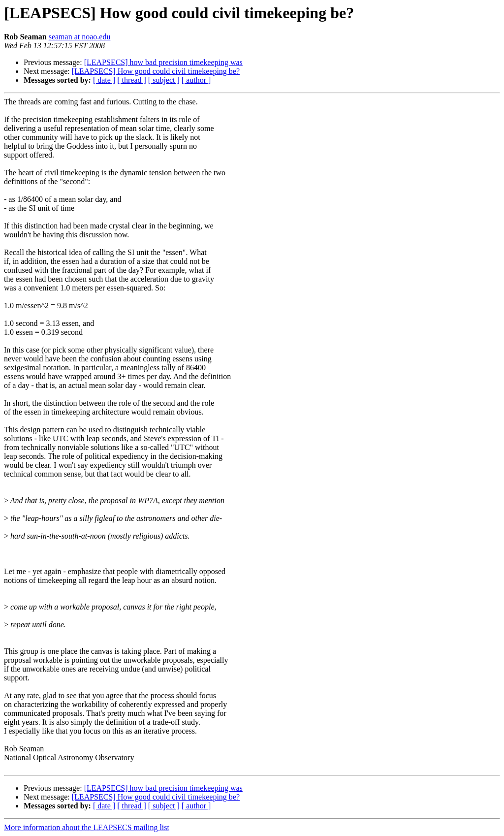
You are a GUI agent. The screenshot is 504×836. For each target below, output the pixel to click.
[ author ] (196, 80)
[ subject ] (164, 80)
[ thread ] (132, 80)
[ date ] (104, 80)
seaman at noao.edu (80, 37)
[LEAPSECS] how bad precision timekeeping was (163, 62)
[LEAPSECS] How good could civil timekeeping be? (156, 71)
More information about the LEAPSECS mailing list (87, 827)
